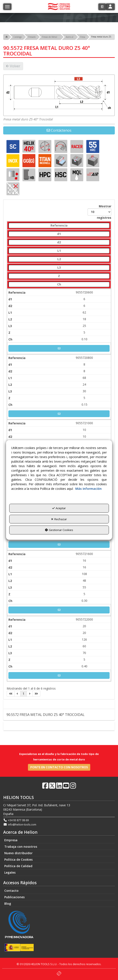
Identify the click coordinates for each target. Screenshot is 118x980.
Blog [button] (8, 904)
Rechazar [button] (59, 519)
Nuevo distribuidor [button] (18, 853)
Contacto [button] (59, 726)
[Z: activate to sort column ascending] (59, 276)
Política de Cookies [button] (18, 859)
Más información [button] (88, 489)
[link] (11, 694)
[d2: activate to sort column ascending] (59, 242)
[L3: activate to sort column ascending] (59, 268)
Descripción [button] (59, 704)
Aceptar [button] (59, 508)
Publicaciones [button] (14, 897)
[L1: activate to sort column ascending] (59, 251)
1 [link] (24, 694)
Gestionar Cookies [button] (59, 530)
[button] (102, 7)
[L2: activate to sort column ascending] (59, 259)
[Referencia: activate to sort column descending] (59, 226)
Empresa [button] (11, 840)
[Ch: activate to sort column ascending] (59, 284)
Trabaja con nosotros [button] (21, 847)
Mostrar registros (99, 212)
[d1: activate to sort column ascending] (59, 234)
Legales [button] (10, 872)
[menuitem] (59, 840)
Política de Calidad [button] (18, 866)
